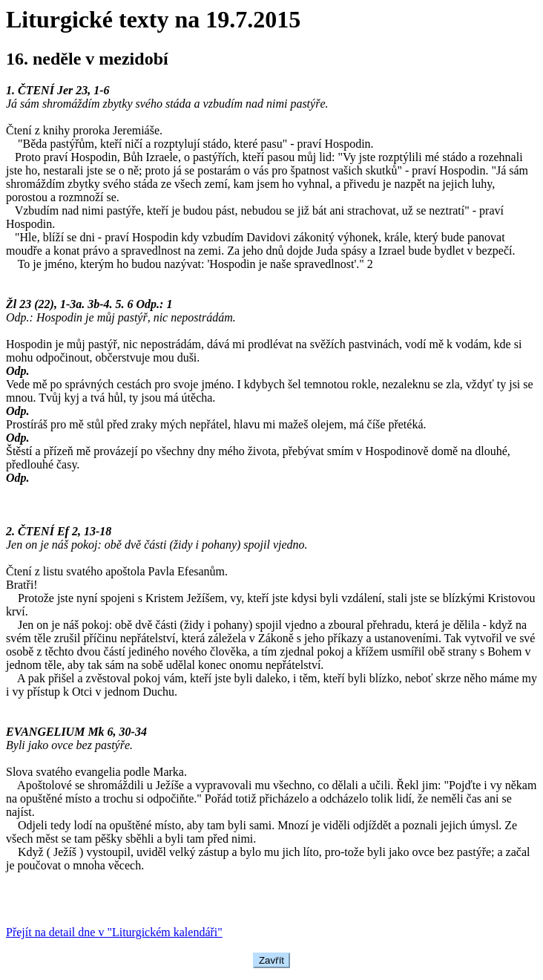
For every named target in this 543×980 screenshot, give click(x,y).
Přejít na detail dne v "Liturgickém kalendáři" (114, 932)
